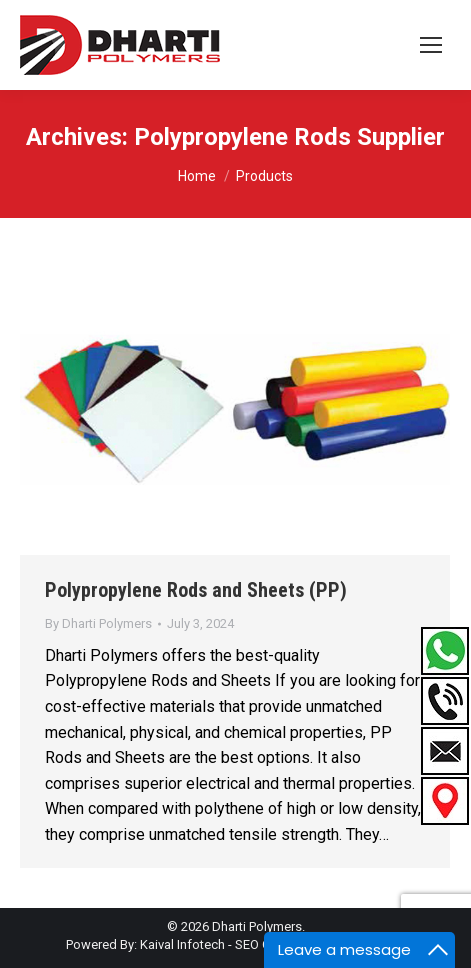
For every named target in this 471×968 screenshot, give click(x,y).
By (98, 623)
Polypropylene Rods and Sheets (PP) (196, 590)
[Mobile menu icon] (431, 45)
